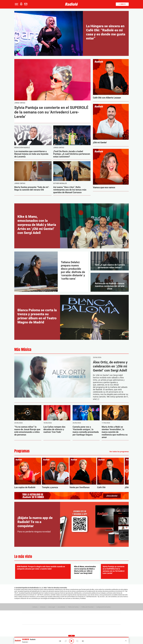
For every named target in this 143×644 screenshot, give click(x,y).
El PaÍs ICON (76, 622)
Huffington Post (51, 619)
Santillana (68, 616)
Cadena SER (87, 616)
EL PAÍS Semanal (91, 619)
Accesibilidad (61, 607)
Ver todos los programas (119, 452)
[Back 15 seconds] (66, 641)
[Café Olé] (111, 473)
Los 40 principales (58, 616)
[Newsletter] (26, 4)
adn (100, 616)
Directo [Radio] (122, 4)
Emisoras (43, 607)
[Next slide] (127, 471)
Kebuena (105, 619)
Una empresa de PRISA (31, 618)
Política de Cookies (73, 607)
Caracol (107, 616)
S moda (84, 622)
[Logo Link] (71, 4)
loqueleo (93, 622)
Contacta (35, 607)
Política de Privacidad (87, 607)
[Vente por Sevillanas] (83, 473)
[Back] (60, 641)
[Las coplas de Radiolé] (28, 473)
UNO (62, 619)
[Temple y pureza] (55, 473)
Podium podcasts (67, 622)
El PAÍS (49, 616)
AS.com (93, 616)
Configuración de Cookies (103, 607)
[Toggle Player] (126, 641)
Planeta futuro (98, 619)
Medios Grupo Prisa (31, 622)
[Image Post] (33, 135)
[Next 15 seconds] (77, 641)
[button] (16, 4)
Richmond (48, 622)
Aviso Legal (52, 607)
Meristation (102, 622)
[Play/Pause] (71, 641)
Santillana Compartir (78, 616)
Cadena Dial (83, 619)
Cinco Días (76, 619)
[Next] (83, 641)
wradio (68, 619)
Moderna (57, 622)
